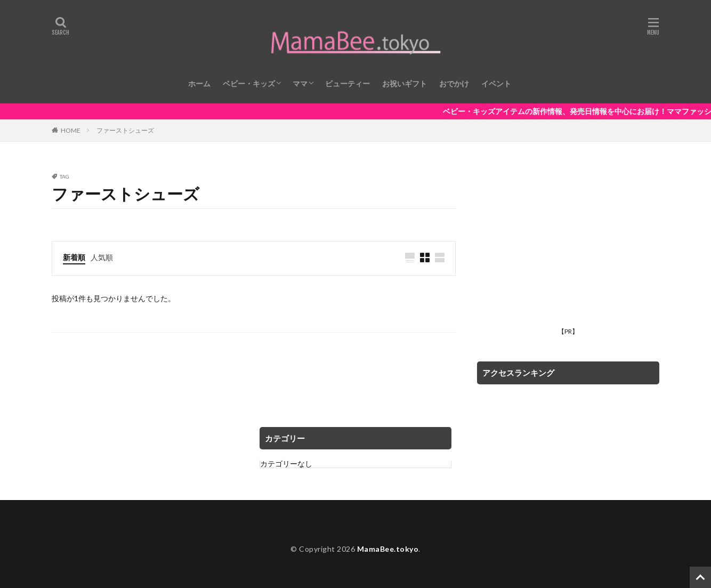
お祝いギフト (405, 83)
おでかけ (454, 83)
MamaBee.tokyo (388, 549)
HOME (71, 130)
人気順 (102, 257)
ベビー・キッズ (249, 83)
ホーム (199, 83)
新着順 (74, 257)
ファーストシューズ (125, 130)
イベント (496, 83)
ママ (300, 83)
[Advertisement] (568, 248)
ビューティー (348, 83)
